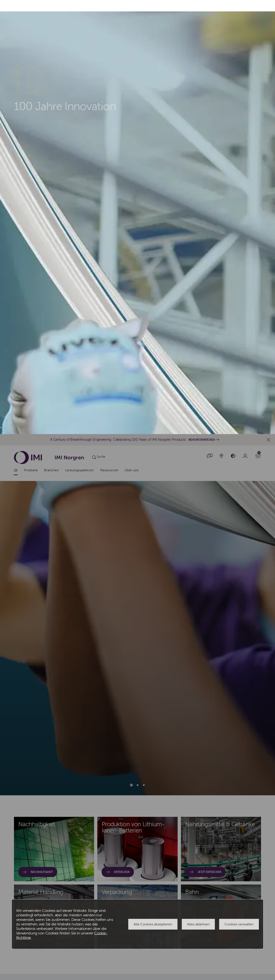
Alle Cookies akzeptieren (153, 490)
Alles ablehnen (198, 490)
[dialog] (137, 490)
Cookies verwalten (239, 490)
